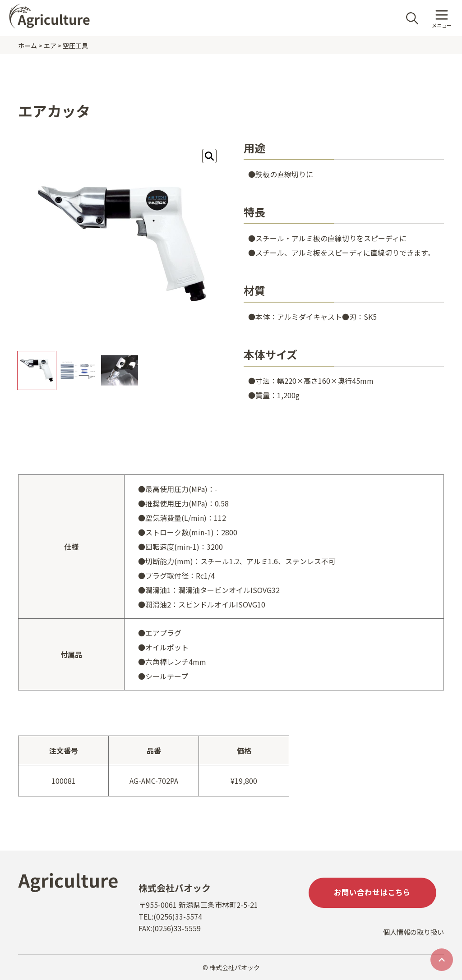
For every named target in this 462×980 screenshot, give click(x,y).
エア (50, 46)
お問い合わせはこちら (376, 893)
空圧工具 (75, 46)
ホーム (28, 46)
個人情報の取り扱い (411, 938)
